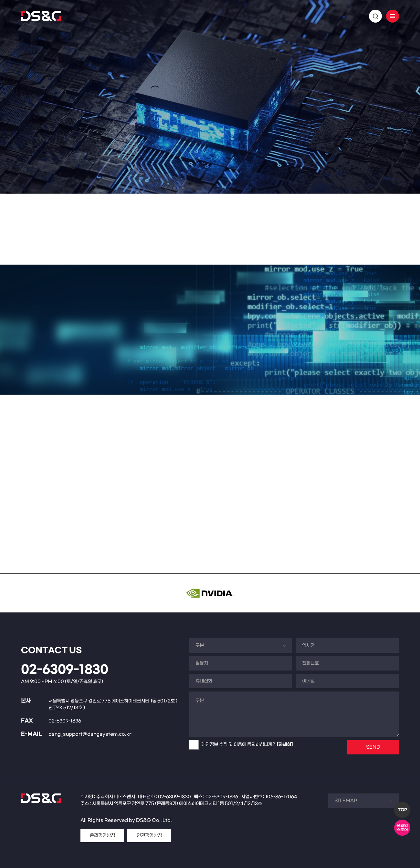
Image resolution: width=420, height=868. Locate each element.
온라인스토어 (402, 828)
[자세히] (285, 745)
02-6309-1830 (65, 670)
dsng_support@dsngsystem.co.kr (90, 734)
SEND (373, 747)
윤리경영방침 (102, 836)
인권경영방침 (149, 836)
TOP (402, 810)
